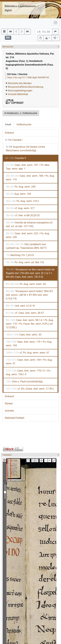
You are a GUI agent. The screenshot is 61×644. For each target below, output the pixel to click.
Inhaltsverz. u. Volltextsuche (21, 113)
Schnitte (9, 411)
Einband (9, 133)
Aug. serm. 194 (18, 194)
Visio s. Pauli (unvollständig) (24, 382)
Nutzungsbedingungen (20, 91)
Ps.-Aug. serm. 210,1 (22, 201)
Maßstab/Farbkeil (15, 418)
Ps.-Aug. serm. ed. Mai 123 (25, 262)
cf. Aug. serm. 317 (20, 208)
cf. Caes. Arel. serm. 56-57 (25, 313)
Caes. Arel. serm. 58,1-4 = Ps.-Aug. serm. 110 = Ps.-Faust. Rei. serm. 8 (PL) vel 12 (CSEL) (30, 324)
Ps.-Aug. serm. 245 (21, 187)
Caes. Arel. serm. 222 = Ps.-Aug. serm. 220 (28, 235)
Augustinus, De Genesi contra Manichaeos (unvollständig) (25, 149)
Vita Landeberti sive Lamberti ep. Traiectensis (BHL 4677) (26, 246)
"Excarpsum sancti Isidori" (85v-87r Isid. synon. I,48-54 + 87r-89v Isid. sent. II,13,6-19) (30, 295)
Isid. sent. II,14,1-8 (20, 306)
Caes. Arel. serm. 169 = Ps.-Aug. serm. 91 (29, 362)
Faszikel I (14, 140)
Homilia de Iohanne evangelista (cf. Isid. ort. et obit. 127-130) (30, 224)
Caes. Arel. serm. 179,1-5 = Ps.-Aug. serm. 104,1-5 (29, 373)
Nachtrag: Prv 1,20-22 (20, 255)
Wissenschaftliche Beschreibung (25, 87)
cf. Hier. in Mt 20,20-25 (23, 215)
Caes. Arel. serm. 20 (24, 335)
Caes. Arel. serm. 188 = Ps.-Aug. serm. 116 (30, 178)
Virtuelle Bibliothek (18, 94)
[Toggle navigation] (55, 23)
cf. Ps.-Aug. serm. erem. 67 (28, 353)
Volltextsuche (24, 124)
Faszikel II (15, 158)
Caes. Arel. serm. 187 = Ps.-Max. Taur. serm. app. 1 (28, 167)
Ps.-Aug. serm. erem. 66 (26, 284)
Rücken (9, 404)
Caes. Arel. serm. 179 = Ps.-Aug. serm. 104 (29, 344)
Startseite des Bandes (20, 83)
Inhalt (8, 124)
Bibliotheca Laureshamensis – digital (21, 8)
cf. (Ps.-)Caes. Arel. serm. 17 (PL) (30, 389)
